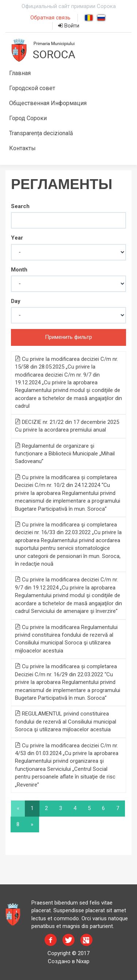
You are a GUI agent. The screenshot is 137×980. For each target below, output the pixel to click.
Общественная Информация (48, 103)
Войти (69, 26)
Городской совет (32, 88)
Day (16, 301)
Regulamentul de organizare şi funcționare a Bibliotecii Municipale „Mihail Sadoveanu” (65, 454)
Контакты (22, 148)
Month (19, 270)
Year (17, 238)
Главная (20, 73)
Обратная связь (50, 18)
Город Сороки (28, 118)
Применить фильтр (68, 337)
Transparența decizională (41, 133)
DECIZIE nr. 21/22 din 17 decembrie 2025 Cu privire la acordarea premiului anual (67, 426)
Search (20, 206)
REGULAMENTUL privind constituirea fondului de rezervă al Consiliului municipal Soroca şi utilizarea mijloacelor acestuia (66, 722)
